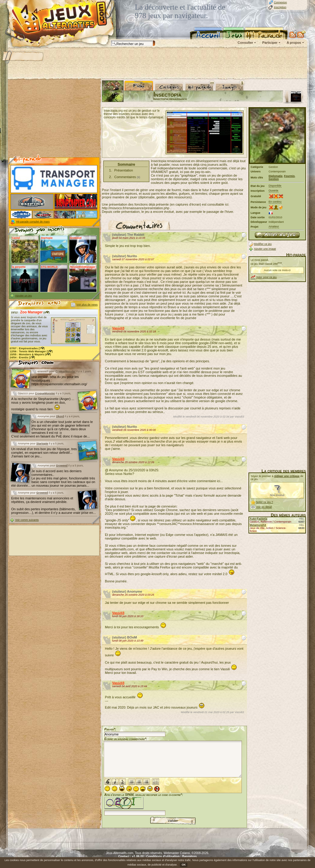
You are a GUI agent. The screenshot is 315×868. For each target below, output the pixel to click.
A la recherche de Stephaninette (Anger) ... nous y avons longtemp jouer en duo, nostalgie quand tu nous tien (43, 404)
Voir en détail (264, 507)
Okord (60, 416)
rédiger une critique (287, 476)
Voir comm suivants (27, 520)
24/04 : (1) (22, 357)
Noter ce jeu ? (265, 502)
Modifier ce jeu (263, 244)
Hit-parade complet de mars (33, 222)
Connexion (280, 2)
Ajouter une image (265, 249)
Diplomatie (276, 176)
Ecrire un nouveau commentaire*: (126, 739)
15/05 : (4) (30, 354)
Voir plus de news (87, 305)
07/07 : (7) (27, 348)
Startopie (42, 444)
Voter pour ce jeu (266, 277)
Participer (270, 43)
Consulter (245, 43)
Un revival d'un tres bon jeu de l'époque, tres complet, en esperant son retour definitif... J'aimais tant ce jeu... (44, 453)
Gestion (274, 179)
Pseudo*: (110, 729)
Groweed (62, 466)
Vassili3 (118, 328)
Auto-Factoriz (258, 519)
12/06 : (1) (31, 351)
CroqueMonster (65, 371)
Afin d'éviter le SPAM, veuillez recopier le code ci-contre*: (144, 804)
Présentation (124, 170)
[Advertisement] (157, 63)
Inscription (280, 7)
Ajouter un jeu (24, 296)
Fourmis (290, 176)
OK (184, 865)
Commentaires (125, 177)
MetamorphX (258, 525)
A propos (294, 43)
